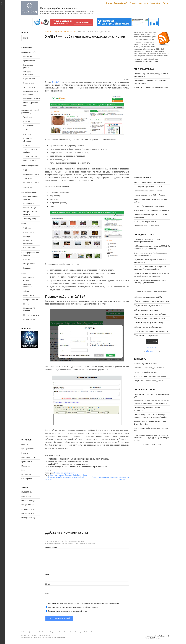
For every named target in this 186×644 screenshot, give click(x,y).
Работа (165, 3)
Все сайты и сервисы (30, 192)
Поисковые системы (31, 183)
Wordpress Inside (141, 376)
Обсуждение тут (152, 351)
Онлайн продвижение (30, 166)
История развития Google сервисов (148, 191)
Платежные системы (32, 98)
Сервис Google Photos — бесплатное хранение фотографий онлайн (78, 466)
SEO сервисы (29, 203)
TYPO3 (26, 130)
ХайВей (56, 82)
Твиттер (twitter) (30, 219)
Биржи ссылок (29, 79)
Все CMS (27, 134)
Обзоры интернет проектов (64, 32)
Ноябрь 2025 (27, 513)
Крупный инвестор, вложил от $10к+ (149, 297)
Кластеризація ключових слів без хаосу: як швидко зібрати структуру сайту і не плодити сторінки (152, 438)
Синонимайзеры (30, 248)
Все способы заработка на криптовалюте (150, 206)
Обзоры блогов (29, 264)
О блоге (109, 3)
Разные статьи (29, 319)
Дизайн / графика (30, 156)
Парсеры (27, 236)
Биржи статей (29, 83)
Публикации (26, 474)
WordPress (28, 117)
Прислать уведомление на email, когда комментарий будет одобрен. (72, 607)
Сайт (47, 594)
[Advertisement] (87, 59)
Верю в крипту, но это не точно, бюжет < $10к (153, 301)
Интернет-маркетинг (31, 174)
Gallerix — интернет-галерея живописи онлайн (68, 461)
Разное (24, 273)
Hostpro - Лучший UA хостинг (145, 372)
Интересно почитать (31, 300)
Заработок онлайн (29, 52)
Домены (27, 145)
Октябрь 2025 (27, 518)
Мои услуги (143, 3)
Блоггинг (27, 259)
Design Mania (139, 381)
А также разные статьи (152, 444)
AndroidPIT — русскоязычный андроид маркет (68, 464)
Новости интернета (31, 315)
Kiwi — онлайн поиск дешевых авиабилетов (151, 210)
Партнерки (28, 56)
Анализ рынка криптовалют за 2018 (148, 187)
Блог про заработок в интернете (59, 8)
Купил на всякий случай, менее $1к (149, 306)
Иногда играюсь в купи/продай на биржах (151, 314)
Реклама (133, 3)
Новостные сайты (57, 475)
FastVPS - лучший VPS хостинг (146, 364)
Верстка (27, 121)
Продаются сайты (28, 457)
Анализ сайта (29, 232)
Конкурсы (27, 268)
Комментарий (52, 547)
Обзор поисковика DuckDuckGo (146, 226)
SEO (25, 170)
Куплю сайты (155, 3)
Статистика (28, 187)
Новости (27, 304)
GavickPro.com (155, 638)
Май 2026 (25, 492)
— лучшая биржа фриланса (151, 87)
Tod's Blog (30, 8)
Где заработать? (121, 3)
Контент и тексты (30, 161)
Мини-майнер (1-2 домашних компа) (149, 323)
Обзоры (26, 291)
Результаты (152, 347)
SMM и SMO (28, 178)
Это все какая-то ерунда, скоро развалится (152, 331)
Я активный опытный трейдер (147, 310)
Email (48, 584)
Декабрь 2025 (27, 509)
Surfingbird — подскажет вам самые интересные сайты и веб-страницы (79, 459)
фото (85, 475)
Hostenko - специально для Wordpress (149, 368)
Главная (48, 32)
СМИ (74, 475)
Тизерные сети (29, 87)
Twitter (156, 61)
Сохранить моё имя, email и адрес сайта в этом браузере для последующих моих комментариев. (84, 603)
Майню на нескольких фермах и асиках (151, 319)
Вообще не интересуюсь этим (147, 336)
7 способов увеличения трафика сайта (149, 182)
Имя (47, 574)
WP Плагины (28, 126)
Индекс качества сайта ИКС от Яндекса (150, 195)
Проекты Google (30, 208)
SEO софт (27, 228)
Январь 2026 (26, 505)
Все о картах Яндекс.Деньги (145, 222)
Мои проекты (29, 295)
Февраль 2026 (27, 501)
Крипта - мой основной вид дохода (149, 327)
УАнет (80, 475)
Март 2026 (26, 496)
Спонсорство (27, 479)
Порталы (68, 475)
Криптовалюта (29, 61)
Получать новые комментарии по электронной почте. (66, 611)
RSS (145, 61)
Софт (24, 224)
